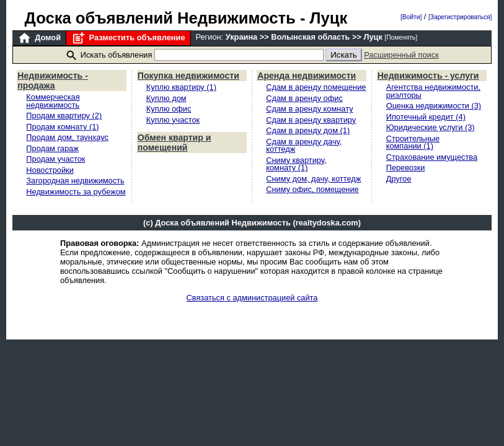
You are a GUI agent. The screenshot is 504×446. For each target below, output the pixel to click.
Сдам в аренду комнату (309, 109)
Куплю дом (166, 98)
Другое (399, 179)
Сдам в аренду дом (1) (308, 130)
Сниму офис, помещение (312, 189)
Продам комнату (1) (62, 127)
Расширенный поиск (401, 55)
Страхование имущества (432, 157)
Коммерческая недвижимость (53, 101)
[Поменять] (401, 37)
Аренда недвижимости (307, 76)
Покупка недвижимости (188, 76)
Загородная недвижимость (75, 181)
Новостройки (50, 170)
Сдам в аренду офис (304, 98)
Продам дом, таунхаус (67, 137)
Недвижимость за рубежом (76, 192)
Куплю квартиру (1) (181, 87)
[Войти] (411, 17)
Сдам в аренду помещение (316, 87)
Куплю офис (169, 109)
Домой (39, 38)
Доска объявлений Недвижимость (160, 18)
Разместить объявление (128, 38)
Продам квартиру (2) (64, 116)
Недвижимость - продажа (53, 81)
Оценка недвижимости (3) (434, 106)
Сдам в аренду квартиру (311, 120)
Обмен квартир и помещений (175, 142)
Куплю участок (173, 120)
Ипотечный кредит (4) (426, 117)
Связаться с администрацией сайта (252, 298)
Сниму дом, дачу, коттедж (313, 179)
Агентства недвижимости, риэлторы (433, 91)
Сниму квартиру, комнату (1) (296, 164)
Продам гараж (52, 148)
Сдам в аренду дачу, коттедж (304, 146)
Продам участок (55, 159)
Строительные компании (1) (413, 142)
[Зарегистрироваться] (460, 17)
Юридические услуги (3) (431, 127)
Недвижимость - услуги (428, 76)
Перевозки (406, 168)
